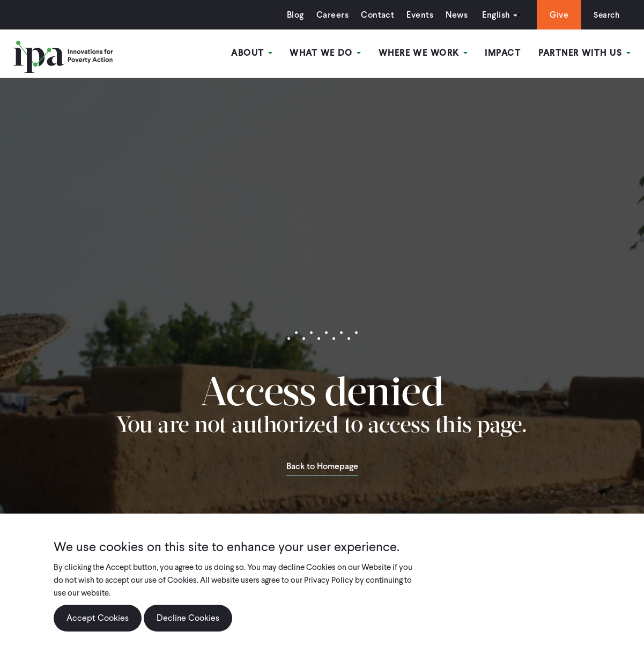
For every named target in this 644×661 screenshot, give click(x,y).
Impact (503, 53)
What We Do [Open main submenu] (326, 53)
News (454, 15)
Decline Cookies (188, 618)
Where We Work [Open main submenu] (424, 53)
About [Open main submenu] (253, 53)
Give (556, 15)
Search (605, 15)
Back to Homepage (322, 467)
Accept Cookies (98, 618)
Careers (330, 15)
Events (417, 15)
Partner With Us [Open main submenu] (584, 53)
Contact (375, 15)
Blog (293, 15)
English (493, 15)
